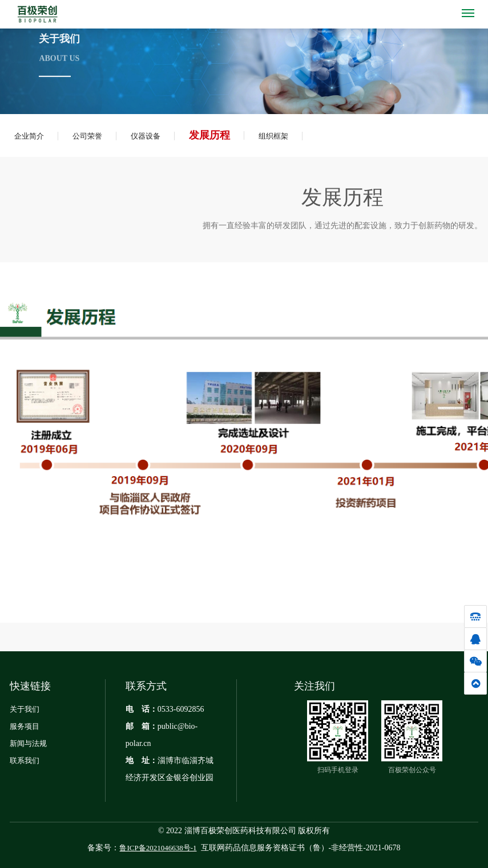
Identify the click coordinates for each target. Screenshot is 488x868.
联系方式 (146, 686)
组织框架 (273, 136)
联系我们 (25, 760)
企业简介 (29, 136)
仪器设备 (146, 136)
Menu (470, 9)
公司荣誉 (87, 136)
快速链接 (30, 686)
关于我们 (25, 709)
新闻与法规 (28, 743)
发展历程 (209, 135)
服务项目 (25, 726)
